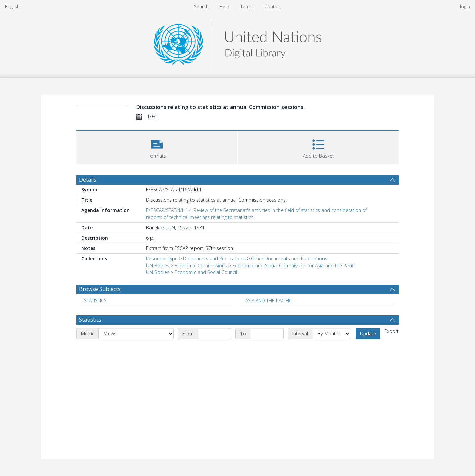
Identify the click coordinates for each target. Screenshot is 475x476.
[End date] (267, 334)
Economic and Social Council (206, 272)
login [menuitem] (465, 7)
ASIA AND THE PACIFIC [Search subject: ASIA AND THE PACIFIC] (269, 301)
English (12, 7)
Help (224, 7)
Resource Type (162, 259)
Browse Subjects (100, 289)
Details (88, 180)
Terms (247, 7)
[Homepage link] (237, 42)
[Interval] (331, 334)
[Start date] (215, 334)
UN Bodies (158, 265)
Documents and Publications (214, 259)
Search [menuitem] (201, 7)
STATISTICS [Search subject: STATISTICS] (95, 301)
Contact (273, 7)
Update (368, 334)
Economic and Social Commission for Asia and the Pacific (295, 265)
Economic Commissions (201, 265)
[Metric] (136, 334)
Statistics (90, 320)
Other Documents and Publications (289, 259)
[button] (157, 147)
